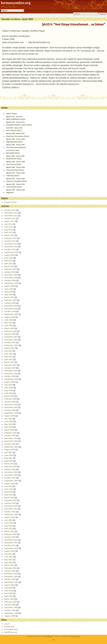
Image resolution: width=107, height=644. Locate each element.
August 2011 (10, 221)
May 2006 (8, 390)
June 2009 (9, 289)
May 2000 (8, 593)
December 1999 (11, 607)
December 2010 (11, 244)
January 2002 (10, 537)
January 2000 (10, 605)
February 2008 (10, 331)
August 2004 (10, 450)
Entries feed (9, 627)
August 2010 (10, 255)
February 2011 (10, 238)
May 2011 (8, 230)
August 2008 (10, 317)
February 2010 (10, 269)
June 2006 (9, 388)
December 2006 (11, 371)
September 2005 (11, 413)
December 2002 (11, 506)
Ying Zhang (75, 636)
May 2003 (8, 492)
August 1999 (10, 616)
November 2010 (11, 247)
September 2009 (11, 283)
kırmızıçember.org (16, 3)
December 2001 (11, 540)
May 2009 (8, 292)
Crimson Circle (10, 202)
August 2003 (10, 484)
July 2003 (8, 486)
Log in (7, 624)
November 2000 (11, 577)
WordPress (49, 636)
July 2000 (8, 588)
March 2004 (9, 464)
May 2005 (8, 424)
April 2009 (9, 295)
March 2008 (9, 328)
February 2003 (10, 500)
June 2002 (9, 523)
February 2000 (10, 602)
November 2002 (11, 509)
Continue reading (11, 87)
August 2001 (10, 551)
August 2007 (10, 348)
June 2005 (9, 421)
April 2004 (9, 461)
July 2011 (8, 224)
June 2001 (9, 557)
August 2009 (10, 286)
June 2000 (9, 591)
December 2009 (11, 275)
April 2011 (9, 232)
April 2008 (9, 326)
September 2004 (11, 447)
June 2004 (9, 455)
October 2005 (10, 410)
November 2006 (11, 374)
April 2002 (9, 529)
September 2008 (11, 314)
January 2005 (10, 436)
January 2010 (10, 272)
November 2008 (11, 309)
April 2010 (9, 264)
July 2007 (8, 351)
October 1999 (10, 610)
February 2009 (10, 300)
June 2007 (9, 354)
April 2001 (9, 562)
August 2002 (10, 517)
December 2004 (11, 438)
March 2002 (9, 531)
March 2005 (9, 430)
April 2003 (9, 495)
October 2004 (10, 444)
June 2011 (9, 227)
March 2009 (9, 297)
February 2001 (10, 568)
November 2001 (11, 543)
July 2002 (8, 520)
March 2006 (9, 396)
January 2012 (10, 210)
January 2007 (10, 368)
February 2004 (10, 467)
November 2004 (11, 441)
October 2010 (10, 249)
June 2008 (9, 320)
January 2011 (10, 241)
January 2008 (10, 334)
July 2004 (8, 452)
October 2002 (10, 512)
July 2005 (8, 419)
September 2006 (11, 379)
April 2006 (9, 393)
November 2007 (11, 340)
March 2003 (9, 498)
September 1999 (11, 613)
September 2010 (11, 252)
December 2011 (11, 213)
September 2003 (11, 481)
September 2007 (11, 345)
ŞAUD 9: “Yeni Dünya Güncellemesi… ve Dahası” (73, 24)
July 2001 (8, 554)
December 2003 (11, 472)
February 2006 (10, 399)
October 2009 (10, 281)
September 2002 (11, 514)
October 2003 (10, 478)
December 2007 (11, 337)
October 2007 (10, 342)
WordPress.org (11, 632)
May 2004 (8, 458)
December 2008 (11, 306)
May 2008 (8, 323)
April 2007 (9, 359)
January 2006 (10, 402)
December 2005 (11, 405)
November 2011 (11, 216)
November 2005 (11, 407)
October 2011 (10, 218)
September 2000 (11, 582)
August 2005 (10, 416)
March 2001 (9, 565)
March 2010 (9, 266)
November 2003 (11, 475)
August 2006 (10, 382)
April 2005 (9, 427)
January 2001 (10, 571)
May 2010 (8, 261)
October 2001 (10, 545)
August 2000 (10, 585)
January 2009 (10, 303)
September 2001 (11, 548)
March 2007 (9, 362)
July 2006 (8, 385)
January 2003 (10, 503)
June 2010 (9, 258)
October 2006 (10, 376)
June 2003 (9, 489)
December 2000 (11, 574)
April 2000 (9, 596)
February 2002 (10, 534)
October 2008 (10, 311)
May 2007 (8, 357)
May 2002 (8, 526)
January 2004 (10, 469)
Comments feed (11, 629)
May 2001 (8, 560)
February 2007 (10, 365)
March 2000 (9, 599)
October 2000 (10, 579)
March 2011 (9, 235)
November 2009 (11, 278)
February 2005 (10, 433)
